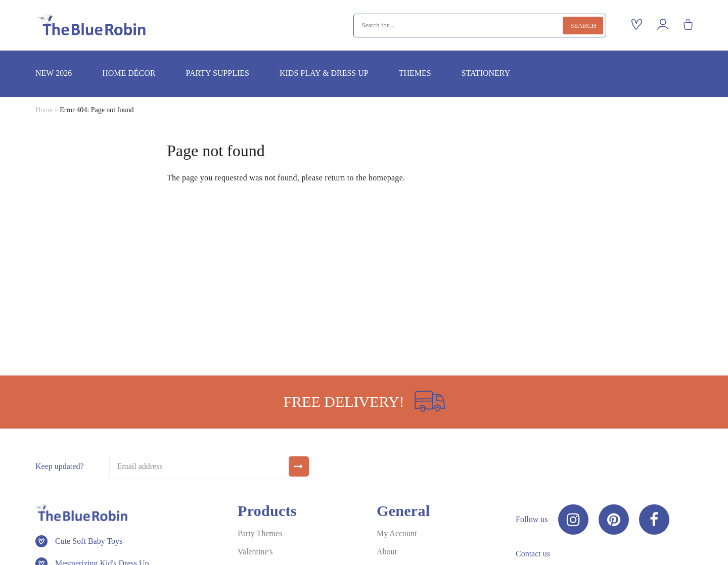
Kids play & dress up (324, 73)
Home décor (129, 73)
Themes (415, 73)
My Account (397, 533)
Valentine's (255, 552)
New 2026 (54, 73)
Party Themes (260, 533)
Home (44, 110)
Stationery (486, 73)
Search (583, 26)
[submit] (299, 466)
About (387, 552)
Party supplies (217, 73)
